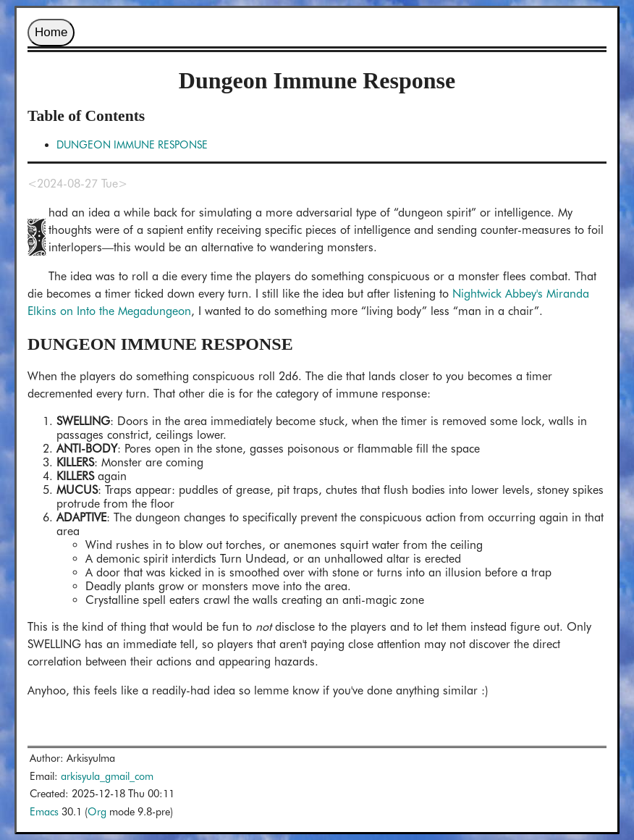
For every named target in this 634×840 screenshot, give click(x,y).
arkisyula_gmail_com (107, 776)
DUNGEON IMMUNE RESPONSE (132, 144)
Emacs (44, 811)
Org (97, 811)
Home (51, 32)
